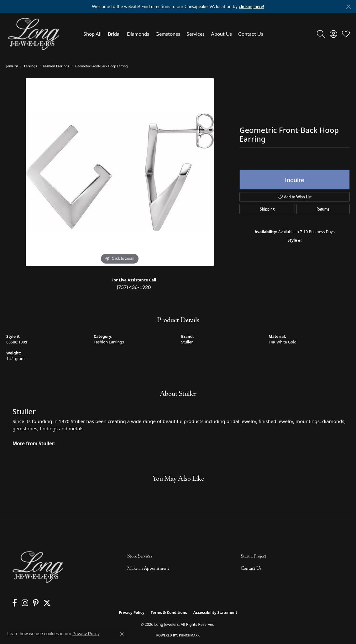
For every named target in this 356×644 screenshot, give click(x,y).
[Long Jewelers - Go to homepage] (38, 567)
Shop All (92, 34)
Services (196, 34)
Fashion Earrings (56, 66)
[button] (321, 34)
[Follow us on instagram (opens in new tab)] (22, 603)
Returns (323, 209)
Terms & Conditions (169, 613)
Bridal (114, 34)
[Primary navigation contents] (173, 34)
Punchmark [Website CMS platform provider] (189, 635)
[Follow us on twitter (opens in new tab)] (41, 603)
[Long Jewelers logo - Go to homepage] (34, 34)
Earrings (31, 66)
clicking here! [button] (251, 6)
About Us (221, 34)
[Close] (348, 7)
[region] (120, 172)
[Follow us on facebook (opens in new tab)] (13, 603)
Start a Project (254, 556)
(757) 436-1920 (134, 287)
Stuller (187, 342)
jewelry (12, 66)
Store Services (140, 556)
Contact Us (251, 34)
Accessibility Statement (215, 613)
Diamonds (138, 34)
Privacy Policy (132, 613)
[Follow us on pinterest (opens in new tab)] (31, 603)
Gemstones (168, 34)
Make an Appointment (148, 568)
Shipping (267, 209)
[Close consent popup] (122, 634)
